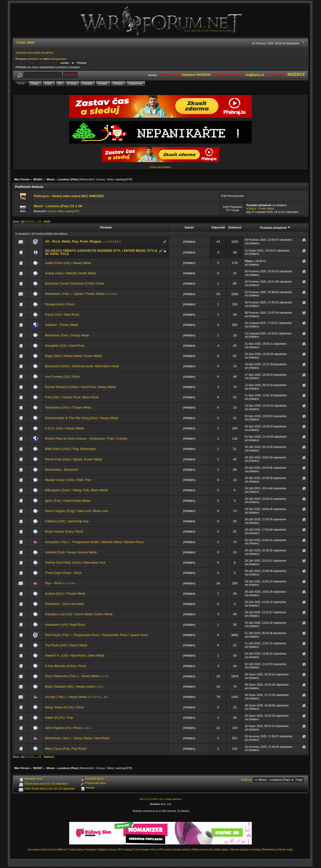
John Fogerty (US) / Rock (63, 728)
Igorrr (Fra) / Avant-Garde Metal (68, 501)
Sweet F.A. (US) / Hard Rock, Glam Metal (75, 655)
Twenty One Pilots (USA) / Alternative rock (75, 563)
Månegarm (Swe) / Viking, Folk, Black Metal (76, 490)
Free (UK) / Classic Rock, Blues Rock (72, 397)
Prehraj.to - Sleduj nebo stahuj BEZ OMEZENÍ (69, 196)
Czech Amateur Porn (145, 850)
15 (40, 221)
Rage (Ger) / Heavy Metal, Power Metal (73, 356)
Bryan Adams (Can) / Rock (64, 531)
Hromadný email (37, 850)
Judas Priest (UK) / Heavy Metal (68, 263)
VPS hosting (124, 850)
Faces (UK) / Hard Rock (62, 315)
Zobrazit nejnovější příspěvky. (35, 52)
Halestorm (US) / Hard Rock (65, 625)
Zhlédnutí (235, 227)
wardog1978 (123, 179)
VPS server (165, 850)
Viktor (110, 179)
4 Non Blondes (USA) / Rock (65, 666)
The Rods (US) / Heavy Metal (66, 645)
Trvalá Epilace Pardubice (82, 850)
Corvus (100, 179)
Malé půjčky (222, 850)
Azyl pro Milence (57, 850)
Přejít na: (247, 780)
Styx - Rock (53, 583)
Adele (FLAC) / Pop (59, 718)
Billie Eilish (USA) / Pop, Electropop (70, 449)
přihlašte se (35, 59)
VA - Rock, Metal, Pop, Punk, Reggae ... (75, 241)
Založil (189, 227)
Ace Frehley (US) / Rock (62, 377)
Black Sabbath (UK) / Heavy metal (69, 687)
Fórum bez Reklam (160, 167)
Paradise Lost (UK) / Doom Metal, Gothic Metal (79, 614)
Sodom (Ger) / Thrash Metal (65, 594)
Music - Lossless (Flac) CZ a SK (58, 206)
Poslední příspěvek (275, 228)
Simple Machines (173, 799)
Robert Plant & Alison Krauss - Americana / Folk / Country (86, 439)
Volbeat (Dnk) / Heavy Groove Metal (71, 552)
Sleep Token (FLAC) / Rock (64, 707)
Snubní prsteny (182, 850)
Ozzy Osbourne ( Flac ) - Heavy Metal (72, 676)
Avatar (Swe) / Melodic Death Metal (70, 273)
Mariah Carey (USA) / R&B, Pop (68, 480)
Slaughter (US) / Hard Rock (65, 346)
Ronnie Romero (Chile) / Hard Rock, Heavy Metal (80, 387)
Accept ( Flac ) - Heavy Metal (66, 697)
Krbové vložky (285, 850)
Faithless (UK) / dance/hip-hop (67, 521)
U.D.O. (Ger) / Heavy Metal (64, 428)
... (36, 221)
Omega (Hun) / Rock (60, 304)
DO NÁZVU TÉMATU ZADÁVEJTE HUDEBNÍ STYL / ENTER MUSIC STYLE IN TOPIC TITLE (101, 252)
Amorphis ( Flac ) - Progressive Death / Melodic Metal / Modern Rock (94, 542)
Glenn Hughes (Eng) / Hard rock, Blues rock (76, 511)
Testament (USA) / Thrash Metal (68, 407)
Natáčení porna (107, 850)
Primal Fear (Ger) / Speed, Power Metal (73, 459)
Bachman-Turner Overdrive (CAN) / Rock (74, 283)
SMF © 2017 (158, 799)
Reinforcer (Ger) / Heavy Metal (67, 335)
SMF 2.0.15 (145, 799)
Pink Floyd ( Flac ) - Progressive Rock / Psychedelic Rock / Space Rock (96, 635)
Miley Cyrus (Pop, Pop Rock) (66, 749)
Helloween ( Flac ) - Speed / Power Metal (74, 294)
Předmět (106, 227)
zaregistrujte (58, 59)
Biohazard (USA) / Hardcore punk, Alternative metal (82, 366)
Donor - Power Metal (261, 208)
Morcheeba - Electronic (62, 470)
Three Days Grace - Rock (63, 573)
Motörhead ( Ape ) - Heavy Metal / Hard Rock (77, 738)
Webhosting (269, 850)
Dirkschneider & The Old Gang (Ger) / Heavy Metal (82, 418)
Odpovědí (218, 227)
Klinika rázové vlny (203, 850)
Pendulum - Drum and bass (65, 604)
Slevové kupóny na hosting (245, 850)
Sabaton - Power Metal (61, 325)
